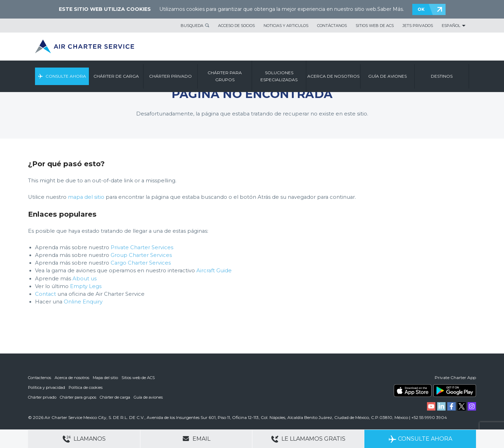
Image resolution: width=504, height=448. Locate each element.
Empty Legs (86, 286)
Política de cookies (86, 387)
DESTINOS (442, 76)
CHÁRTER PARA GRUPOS (225, 76)
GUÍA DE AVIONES (387, 76)
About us (85, 279)
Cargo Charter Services (141, 263)
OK (421, 9)
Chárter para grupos (78, 397)
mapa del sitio (86, 197)
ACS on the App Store (413, 391)
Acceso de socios (236, 26)
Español (451, 26)
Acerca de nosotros (72, 378)
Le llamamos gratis (308, 439)
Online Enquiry (83, 302)
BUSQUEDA (192, 26)
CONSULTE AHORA (66, 76)
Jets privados (418, 26)
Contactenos (40, 378)
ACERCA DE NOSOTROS (333, 76)
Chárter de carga (115, 397)
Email (196, 439)
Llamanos (84, 439)
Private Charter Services (142, 247)
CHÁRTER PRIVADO (170, 76)
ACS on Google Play (455, 391)
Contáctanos (332, 26)
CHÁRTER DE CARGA (116, 76)
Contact (45, 294)
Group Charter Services (141, 255)
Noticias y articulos (286, 26)
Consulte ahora (420, 439)
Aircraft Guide (214, 271)
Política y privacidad (47, 387)
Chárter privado (42, 397)
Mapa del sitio (105, 378)
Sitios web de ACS (375, 26)
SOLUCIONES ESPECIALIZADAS (279, 76)
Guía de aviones (148, 397)
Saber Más (390, 9)
